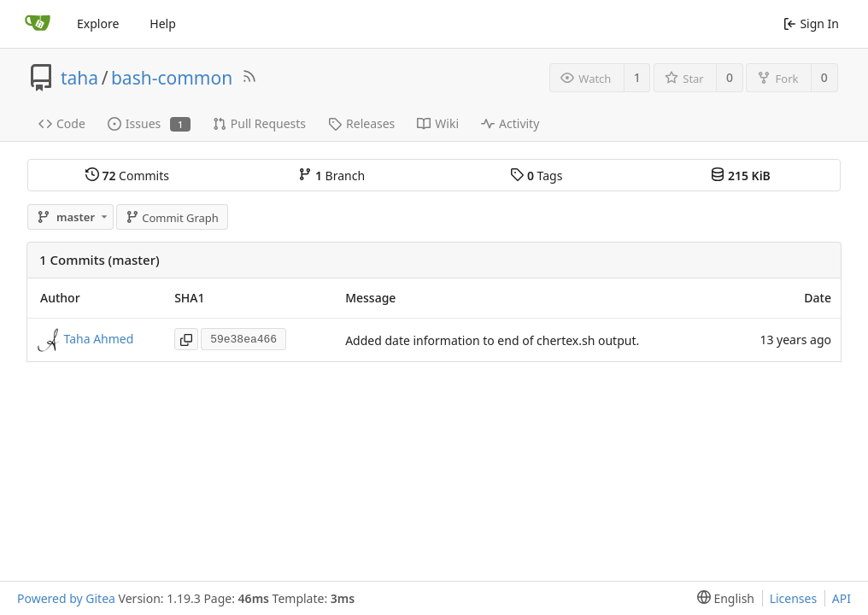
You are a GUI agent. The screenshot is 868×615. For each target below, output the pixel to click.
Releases (361, 123)
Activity (510, 123)
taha (79, 78)
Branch (331, 176)
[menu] (722, 598)
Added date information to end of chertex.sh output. (492, 340)
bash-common (172, 78)
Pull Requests (259, 123)
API (842, 598)
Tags (536, 176)
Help (163, 23)
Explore (98, 23)
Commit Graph (172, 218)
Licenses (794, 598)
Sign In (811, 23)
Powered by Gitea (66, 598)
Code (62, 123)
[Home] (38, 24)
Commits (127, 176)
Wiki (438, 123)
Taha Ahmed (99, 339)
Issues (149, 123)
